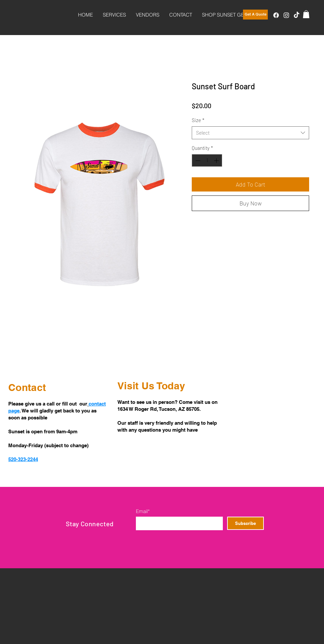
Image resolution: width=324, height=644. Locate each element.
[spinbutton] (207, 161)
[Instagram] (286, 15)
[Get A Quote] (255, 15)
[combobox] (250, 133)
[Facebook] (276, 15)
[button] (306, 14)
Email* (143, 511)
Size (198, 120)
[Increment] (217, 161)
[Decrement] (197, 161)
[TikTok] (297, 15)
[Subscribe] (245, 523)
